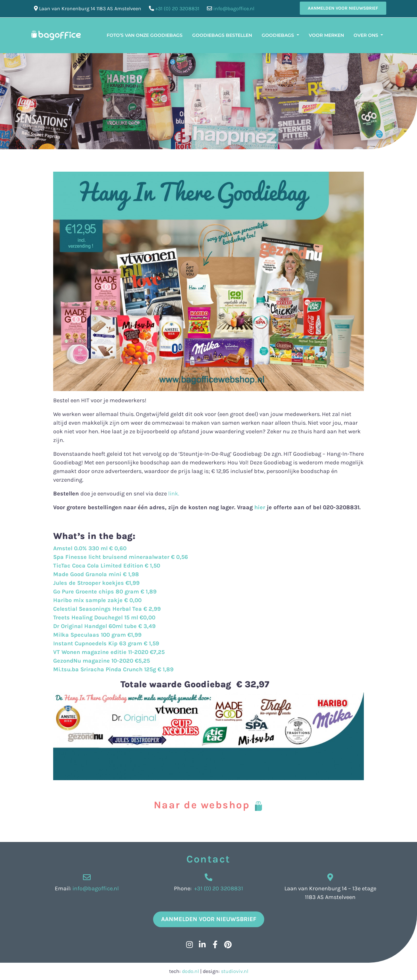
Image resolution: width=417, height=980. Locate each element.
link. (174, 494)
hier (259, 507)
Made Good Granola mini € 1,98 (96, 574)
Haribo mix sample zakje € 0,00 (97, 600)
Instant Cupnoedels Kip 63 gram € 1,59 (106, 643)
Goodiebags (278, 35)
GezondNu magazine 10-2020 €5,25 (102, 661)
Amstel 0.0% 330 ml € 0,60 (90, 548)
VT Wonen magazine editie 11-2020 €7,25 (109, 652)
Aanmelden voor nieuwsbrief (343, 8)
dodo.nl (190, 971)
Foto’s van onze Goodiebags (145, 35)
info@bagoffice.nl (234, 8)
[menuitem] (393, 31)
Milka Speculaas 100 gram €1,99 (97, 635)
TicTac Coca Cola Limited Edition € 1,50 (107, 566)
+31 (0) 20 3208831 (177, 8)
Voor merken (326, 35)
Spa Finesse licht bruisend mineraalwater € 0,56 (121, 557)
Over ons (367, 35)
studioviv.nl (235, 971)
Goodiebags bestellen (222, 35)
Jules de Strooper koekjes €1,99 (96, 583)
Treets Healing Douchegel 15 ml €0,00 (104, 617)
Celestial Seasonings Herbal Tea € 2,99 (107, 609)
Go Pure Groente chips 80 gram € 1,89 (105, 592)
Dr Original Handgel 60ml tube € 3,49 (104, 626)
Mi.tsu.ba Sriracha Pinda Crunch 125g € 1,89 (113, 669)
